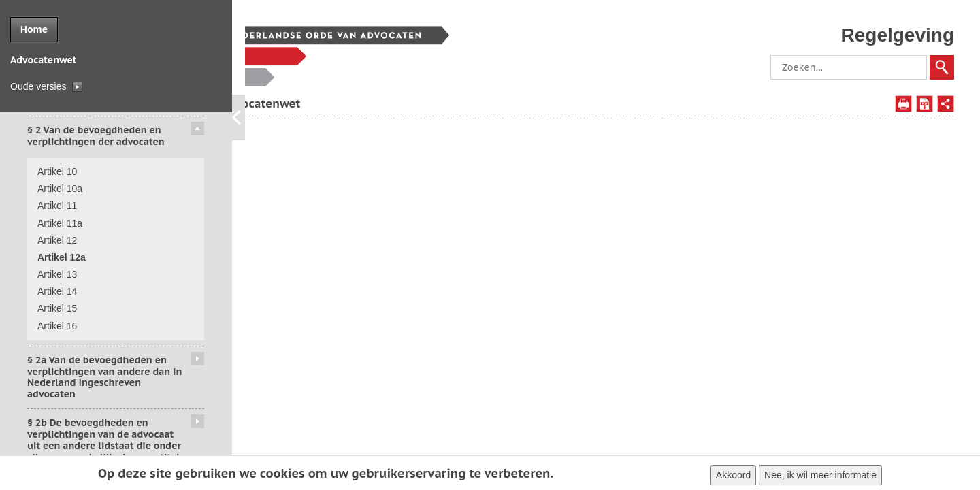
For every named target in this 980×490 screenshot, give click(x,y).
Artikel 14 (57, 291)
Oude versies (38, 86)
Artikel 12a (62, 257)
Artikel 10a (60, 189)
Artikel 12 (57, 240)
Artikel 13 (57, 274)
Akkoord (733, 477)
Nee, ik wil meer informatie (820, 477)
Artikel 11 (57, 206)
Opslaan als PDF (925, 104)
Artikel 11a (60, 223)
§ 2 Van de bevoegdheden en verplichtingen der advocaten (96, 136)
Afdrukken (903, 104)
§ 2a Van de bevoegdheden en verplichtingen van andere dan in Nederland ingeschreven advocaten (104, 377)
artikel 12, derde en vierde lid (667, 160)
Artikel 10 (57, 171)
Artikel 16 (57, 326)
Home (34, 29)
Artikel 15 (57, 308)
